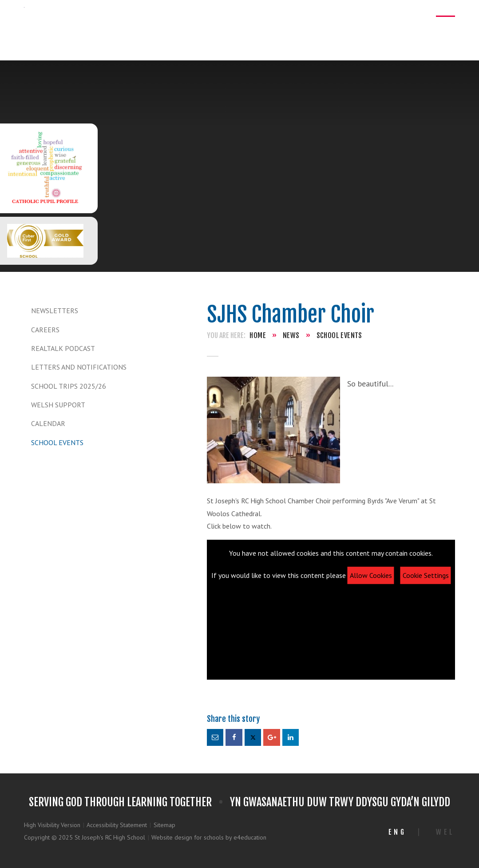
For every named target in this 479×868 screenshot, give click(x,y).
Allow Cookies (371, 575)
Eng (398, 832)
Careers (45, 330)
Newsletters (55, 311)
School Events (57, 442)
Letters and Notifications (79, 367)
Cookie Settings (426, 575)
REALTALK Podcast (63, 348)
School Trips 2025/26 (69, 386)
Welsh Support (58, 405)
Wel (445, 832)
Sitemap (164, 825)
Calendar (48, 423)
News (291, 335)
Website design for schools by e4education (209, 837)
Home (258, 335)
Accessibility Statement (117, 825)
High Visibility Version (52, 825)
